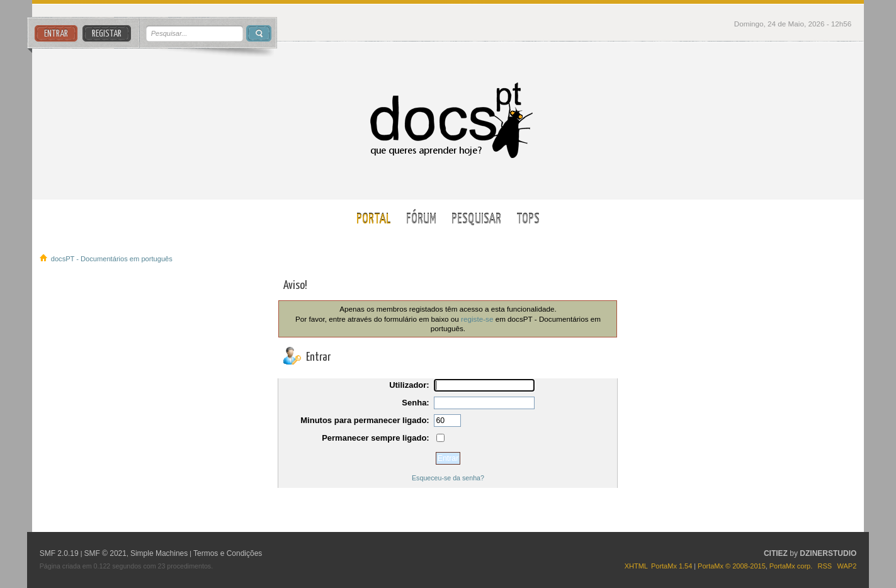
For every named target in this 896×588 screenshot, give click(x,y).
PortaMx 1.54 (672, 566)
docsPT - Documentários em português (448, 121)
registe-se (477, 319)
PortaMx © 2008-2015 (732, 566)
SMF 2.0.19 (59, 553)
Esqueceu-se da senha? (448, 478)
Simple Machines (159, 553)
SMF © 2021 (105, 553)
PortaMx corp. (791, 566)
